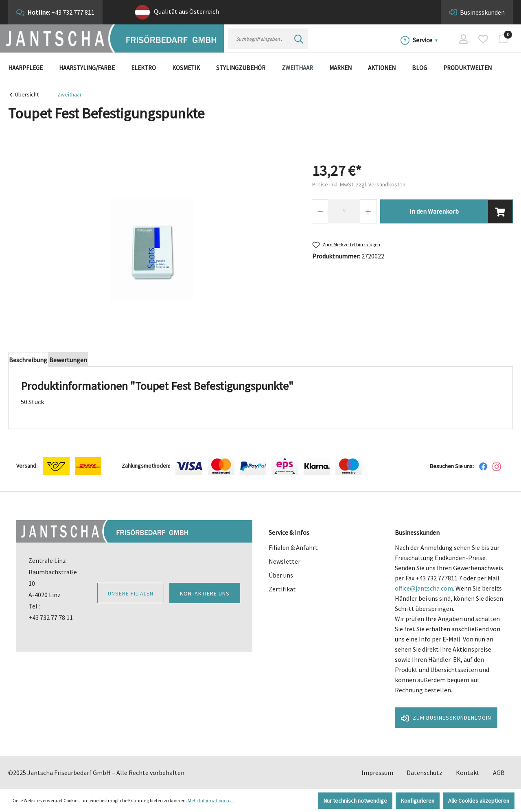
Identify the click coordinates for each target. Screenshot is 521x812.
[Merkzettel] (483, 39)
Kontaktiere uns (205, 593)
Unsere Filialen (131, 593)
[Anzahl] (344, 211)
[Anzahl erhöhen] (368, 211)
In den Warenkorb (434, 211)
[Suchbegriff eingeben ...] (259, 39)
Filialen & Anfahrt (293, 547)
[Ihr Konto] (463, 39)
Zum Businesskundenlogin (446, 718)
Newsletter (285, 561)
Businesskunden (482, 12)
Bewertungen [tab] (79, 361)
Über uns (281, 575)
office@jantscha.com (424, 588)
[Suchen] (299, 39)
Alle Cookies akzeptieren (479, 801)
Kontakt (468, 773)
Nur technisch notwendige (355, 801)
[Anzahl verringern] (320, 211)
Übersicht (27, 94)
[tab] (32, 361)
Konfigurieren (418, 801)
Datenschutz (425, 773)
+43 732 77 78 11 (51, 617)
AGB (499, 773)
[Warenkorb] (503, 39)
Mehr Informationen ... (211, 800)
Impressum (377, 773)
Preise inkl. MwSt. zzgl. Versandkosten (359, 184)
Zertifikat (282, 589)
